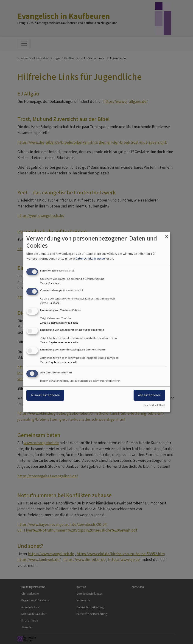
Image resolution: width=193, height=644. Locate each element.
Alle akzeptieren (149, 395)
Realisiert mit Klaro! (154, 405)
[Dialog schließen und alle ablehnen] (167, 235)
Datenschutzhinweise (90, 259)
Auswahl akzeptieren (45, 395)
